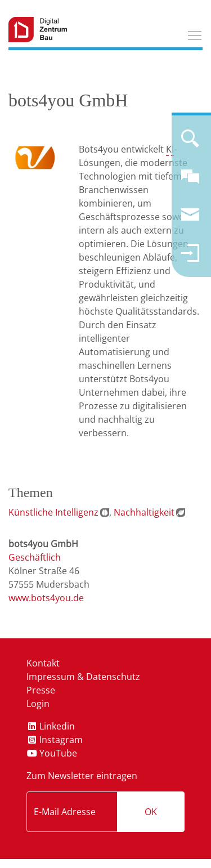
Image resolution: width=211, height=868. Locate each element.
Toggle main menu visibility (195, 34)
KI (170, 149)
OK (151, 812)
